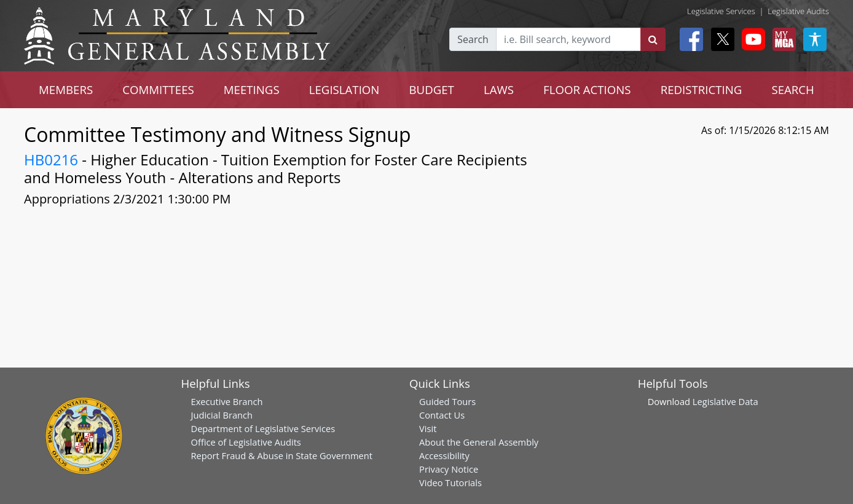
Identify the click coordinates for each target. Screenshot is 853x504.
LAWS (499, 89)
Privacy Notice (449, 469)
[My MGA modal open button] (782, 39)
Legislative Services (721, 11)
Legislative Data (725, 401)
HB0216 (51, 159)
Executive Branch (227, 401)
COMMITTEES (158, 89)
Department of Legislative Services (263, 428)
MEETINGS (252, 89)
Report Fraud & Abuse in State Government (282, 455)
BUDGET (431, 89)
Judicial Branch (222, 415)
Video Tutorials (450, 482)
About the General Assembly (479, 442)
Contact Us (442, 415)
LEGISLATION (344, 89)
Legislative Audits (798, 11)
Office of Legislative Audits (246, 442)
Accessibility (444, 455)
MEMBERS (66, 89)
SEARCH (792, 89)
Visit (428, 428)
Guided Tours (447, 401)
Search (473, 39)
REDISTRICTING (702, 89)
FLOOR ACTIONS (587, 89)
